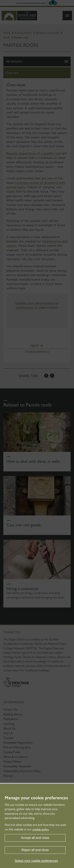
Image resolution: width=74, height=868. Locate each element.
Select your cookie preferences (36, 861)
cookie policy (41, 829)
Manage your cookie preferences (36, 798)
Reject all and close (35, 850)
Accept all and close (35, 838)
